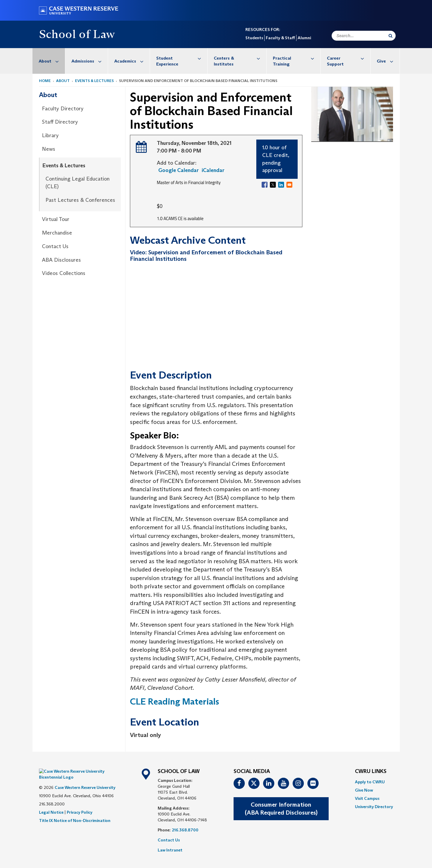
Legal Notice (51, 803)
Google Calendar (178, 170)
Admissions (90, 61)
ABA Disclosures (61, 260)
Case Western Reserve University (85, 779)
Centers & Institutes (240, 58)
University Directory (374, 807)
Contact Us (55, 246)
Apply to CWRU (370, 782)
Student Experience (182, 58)
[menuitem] (49, 61)
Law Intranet (170, 850)
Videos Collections (64, 273)
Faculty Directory (63, 109)
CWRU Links (371, 772)
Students (254, 38)
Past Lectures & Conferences (80, 200)
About (52, 61)
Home (45, 81)
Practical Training (297, 58)
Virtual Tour (56, 219)
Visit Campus (367, 798)
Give (388, 61)
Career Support (348, 58)
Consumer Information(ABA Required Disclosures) (281, 809)
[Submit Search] (391, 36)
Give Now (364, 790)
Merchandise (57, 233)
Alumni (304, 38)
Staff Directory (60, 122)
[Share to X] (273, 185)
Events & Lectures (94, 81)
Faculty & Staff (280, 38)
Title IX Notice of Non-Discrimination (75, 812)
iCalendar (213, 170)
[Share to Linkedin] (281, 185)
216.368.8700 (185, 830)
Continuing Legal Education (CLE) (78, 183)
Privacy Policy (80, 803)
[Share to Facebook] (265, 185)
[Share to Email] (289, 185)
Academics (132, 61)
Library (50, 135)
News (49, 149)
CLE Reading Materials (175, 701)
